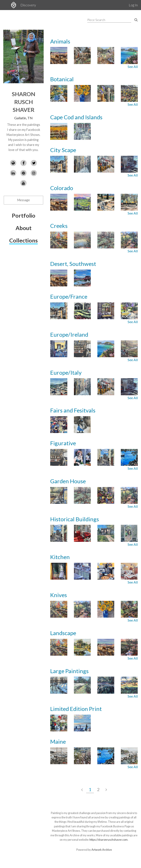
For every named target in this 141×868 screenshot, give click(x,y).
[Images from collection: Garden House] (94, 495)
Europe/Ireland (69, 334)
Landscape (63, 633)
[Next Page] (106, 790)
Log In (133, 5)
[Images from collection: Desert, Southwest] (94, 281)
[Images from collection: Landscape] (94, 647)
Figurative (63, 443)
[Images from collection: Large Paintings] (94, 685)
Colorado (62, 188)
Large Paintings (69, 671)
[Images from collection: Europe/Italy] (94, 387)
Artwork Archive (102, 850)
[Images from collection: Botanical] (94, 93)
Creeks (59, 226)
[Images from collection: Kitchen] (94, 571)
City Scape (63, 150)
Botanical (62, 79)
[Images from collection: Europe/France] (94, 311)
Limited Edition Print (76, 709)
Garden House (68, 481)
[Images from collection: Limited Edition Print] (94, 726)
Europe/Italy (66, 372)
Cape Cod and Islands (76, 117)
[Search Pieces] (136, 20)
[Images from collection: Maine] (94, 756)
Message (24, 200)
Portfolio (24, 215)
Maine (58, 742)
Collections (23, 240)
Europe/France (69, 296)
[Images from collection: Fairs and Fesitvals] (94, 427)
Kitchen (60, 557)
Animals (60, 41)
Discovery (28, 5)
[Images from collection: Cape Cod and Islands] (94, 134)
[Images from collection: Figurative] (94, 457)
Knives (59, 595)
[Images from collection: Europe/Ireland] (94, 349)
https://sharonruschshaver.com (109, 840)
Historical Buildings (75, 519)
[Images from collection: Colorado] (94, 202)
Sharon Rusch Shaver (24, 102)
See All (133, 67)
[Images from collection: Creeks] (94, 240)
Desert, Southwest (73, 264)
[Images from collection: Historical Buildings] (94, 533)
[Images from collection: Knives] (94, 609)
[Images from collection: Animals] (94, 55)
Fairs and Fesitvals (73, 410)
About (24, 228)
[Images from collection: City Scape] (94, 164)
